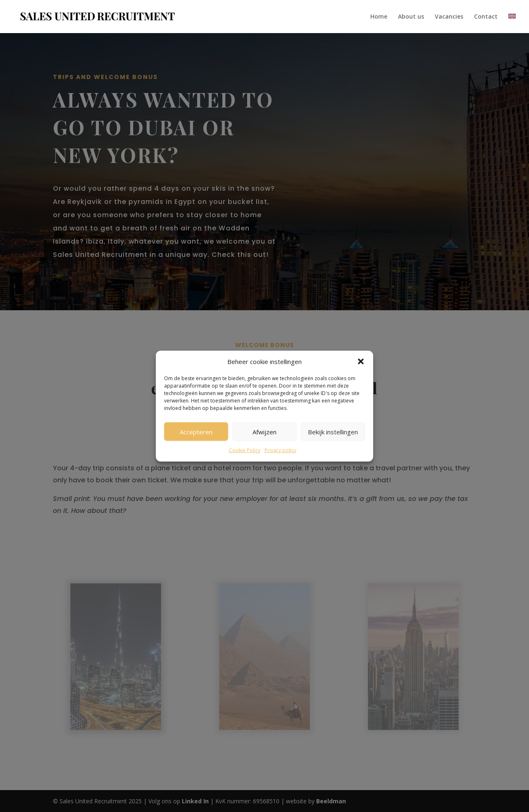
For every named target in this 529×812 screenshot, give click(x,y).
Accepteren (196, 432)
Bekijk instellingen (333, 432)
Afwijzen (264, 432)
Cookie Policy (245, 450)
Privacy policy (280, 450)
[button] (361, 362)
